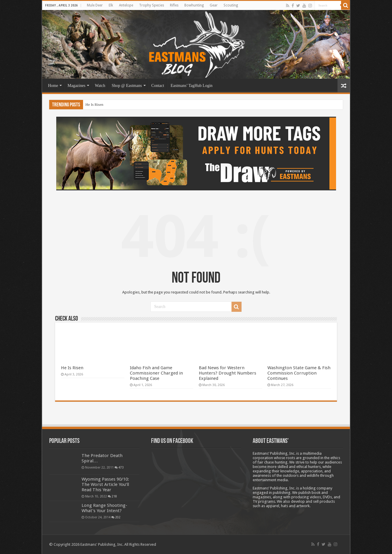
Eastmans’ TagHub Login (191, 86)
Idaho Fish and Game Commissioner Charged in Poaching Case (156, 373)
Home (53, 86)
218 (114, 496)
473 (121, 467)
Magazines (76, 86)
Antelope (126, 5)
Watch (100, 86)
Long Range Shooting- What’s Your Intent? (104, 508)
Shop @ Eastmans (127, 86)
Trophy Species (152, 5)
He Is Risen (94, 104)
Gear (214, 5)
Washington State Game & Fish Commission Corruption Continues (299, 373)
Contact (158, 86)
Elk (111, 5)
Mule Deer (95, 5)
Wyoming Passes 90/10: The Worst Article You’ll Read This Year (105, 484)
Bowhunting (194, 5)
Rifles (174, 5)
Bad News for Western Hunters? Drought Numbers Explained (228, 373)
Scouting (231, 5)
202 (118, 517)
